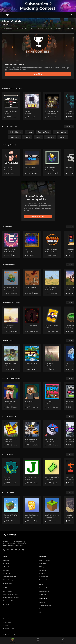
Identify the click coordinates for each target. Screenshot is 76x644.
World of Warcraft (9, 567)
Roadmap (42, 573)
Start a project (8, 591)
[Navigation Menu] (3, 15)
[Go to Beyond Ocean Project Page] (32, 162)
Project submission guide (11, 594)
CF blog (42, 567)
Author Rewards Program (11, 598)
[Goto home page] (7, 15)
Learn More (38, 74)
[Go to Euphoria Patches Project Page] (11, 244)
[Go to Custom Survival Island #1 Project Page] (32, 358)
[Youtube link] (12, 550)
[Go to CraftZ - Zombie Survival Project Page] (32, 282)
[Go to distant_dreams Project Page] (52, 282)
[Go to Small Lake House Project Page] (11, 358)
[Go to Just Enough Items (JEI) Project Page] (32, 472)
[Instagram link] (4, 550)
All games (6, 561)
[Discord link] (16, 550)
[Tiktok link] (8, 550)
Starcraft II (6, 573)
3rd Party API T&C (9, 604)
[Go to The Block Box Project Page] (52, 162)
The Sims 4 (7, 570)
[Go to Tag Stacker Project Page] (11, 162)
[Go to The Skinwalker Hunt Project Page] (52, 106)
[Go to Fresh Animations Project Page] (11, 396)
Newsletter (43, 570)
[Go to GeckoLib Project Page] (11, 472)
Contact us (43, 594)
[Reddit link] (23, 550)
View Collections (38, 217)
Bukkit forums (43, 577)
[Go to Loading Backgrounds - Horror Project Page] (11, 106)
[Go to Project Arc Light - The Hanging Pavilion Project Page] (11, 282)
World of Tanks (8, 583)
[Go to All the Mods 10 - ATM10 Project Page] (11, 434)
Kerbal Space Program (10, 577)
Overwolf (42, 602)
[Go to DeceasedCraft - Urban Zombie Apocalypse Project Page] (32, 434)
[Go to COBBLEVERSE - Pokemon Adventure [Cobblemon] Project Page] (52, 434)
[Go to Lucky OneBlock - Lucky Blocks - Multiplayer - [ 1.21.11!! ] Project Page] (32, 510)
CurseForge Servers (45, 580)
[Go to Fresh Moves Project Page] (32, 396)
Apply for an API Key (9, 601)
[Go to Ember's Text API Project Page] (52, 244)
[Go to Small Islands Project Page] (52, 358)
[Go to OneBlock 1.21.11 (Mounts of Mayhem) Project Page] (52, 510)
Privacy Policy (7, 622)
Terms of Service (8, 619)
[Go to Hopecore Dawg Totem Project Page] (11, 320)
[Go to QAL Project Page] (32, 244)
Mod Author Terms (8, 629)
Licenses (6, 626)
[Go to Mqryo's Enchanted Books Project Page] (52, 320)
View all (70, 227)
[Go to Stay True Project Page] (52, 396)
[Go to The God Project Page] (32, 106)
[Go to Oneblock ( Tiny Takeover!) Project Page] (11, 510)
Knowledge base (44, 588)
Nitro (41, 612)
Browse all (69, 127)
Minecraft (6, 564)
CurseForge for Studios (46, 606)
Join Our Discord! (45, 561)
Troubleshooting (44, 591)
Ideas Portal (43, 564)
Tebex (41, 609)
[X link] (19, 550)
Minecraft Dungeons (9, 580)
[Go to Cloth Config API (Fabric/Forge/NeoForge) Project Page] (52, 472)
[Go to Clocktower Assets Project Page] (32, 320)
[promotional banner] (38, 6)
